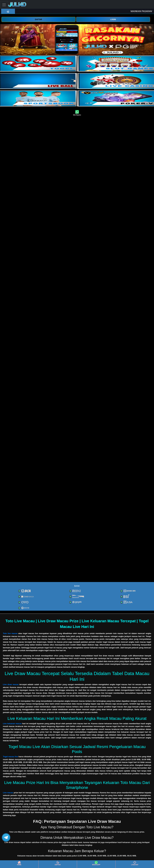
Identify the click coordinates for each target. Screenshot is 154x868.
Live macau (8, 793)
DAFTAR (38, 19)
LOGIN (113, 19)
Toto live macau (10, 633)
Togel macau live (10, 757)
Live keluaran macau (12, 724)
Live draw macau (11, 684)
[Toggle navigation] (4, 5)
